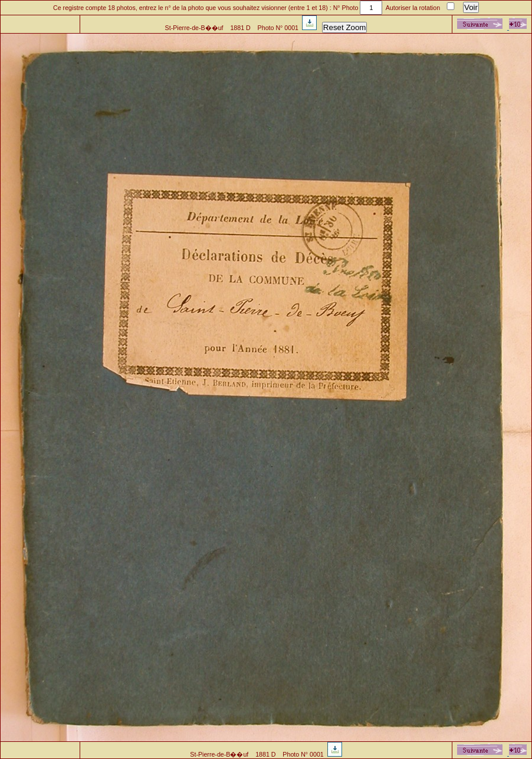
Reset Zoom (345, 27)
